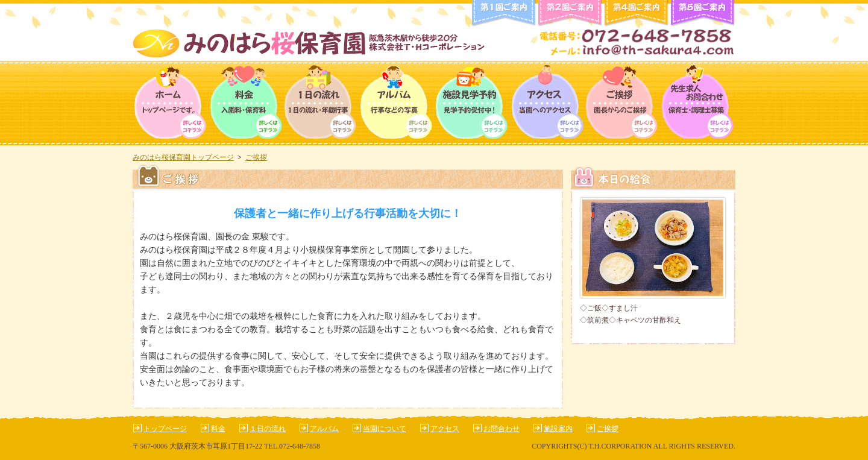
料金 (246, 103)
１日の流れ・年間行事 (321, 103)
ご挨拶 (622, 103)
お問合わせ (502, 429)
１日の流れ (268, 429)
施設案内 (558, 429)
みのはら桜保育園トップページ (183, 157)
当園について (385, 429)
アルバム (396, 103)
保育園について (472, 103)
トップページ (170, 103)
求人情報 (698, 103)
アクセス (547, 103)
